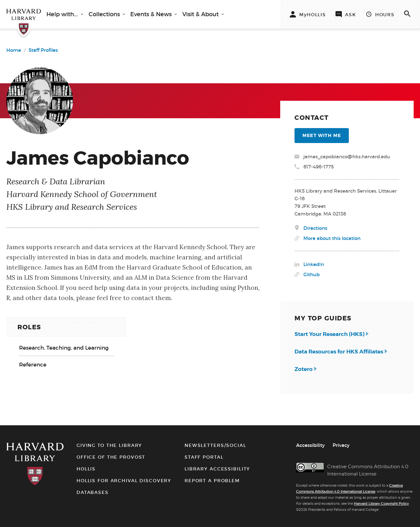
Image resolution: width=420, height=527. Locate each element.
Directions (315, 228)
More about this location (332, 238)
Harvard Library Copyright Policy (381, 503)
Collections (105, 14)
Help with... (63, 14)
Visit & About (201, 14)
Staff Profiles (43, 50)
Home (14, 50)
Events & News (152, 14)
